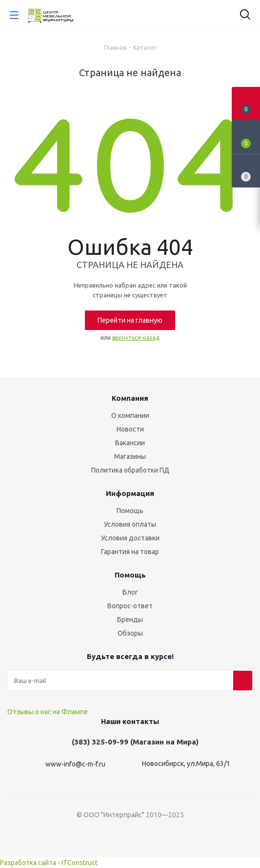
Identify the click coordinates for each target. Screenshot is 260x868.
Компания (130, 398)
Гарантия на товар (130, 552)
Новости (130, 429)
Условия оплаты (130, 524)
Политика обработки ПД (130, 470)
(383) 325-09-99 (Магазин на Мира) (135, 742)
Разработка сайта (28, 863)
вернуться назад (136, 338)
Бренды (130, 620)
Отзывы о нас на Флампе (48, 712)
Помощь (130, 511)
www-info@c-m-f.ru (75, 764)
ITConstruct (80, 863)
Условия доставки (130, 538)
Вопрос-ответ (130, 606)
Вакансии (130, 443)
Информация (130, 493)
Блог (130, 592)
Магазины (130, 456)
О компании (130, 415)
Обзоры (130, 633)
